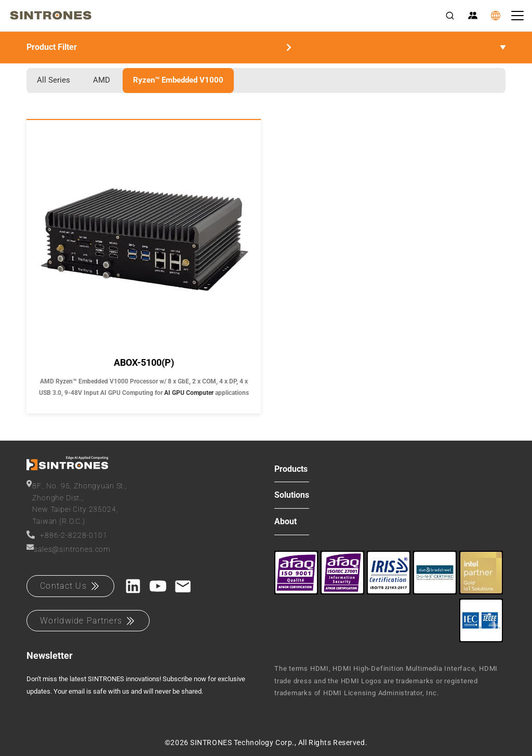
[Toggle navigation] (517, 16)
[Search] (450, 16)
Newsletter (50, 655)
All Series (54, 80)
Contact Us (70, 586)
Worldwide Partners (88, 621)
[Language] (496, 16)
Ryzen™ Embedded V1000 (178, 80)
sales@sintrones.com (69, 548)
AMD (102, 80)
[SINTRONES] (51, 16)
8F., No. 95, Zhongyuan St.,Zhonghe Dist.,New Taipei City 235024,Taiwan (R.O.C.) (77, 502)
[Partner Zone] (473, 16)
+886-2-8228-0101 (67, 535)
